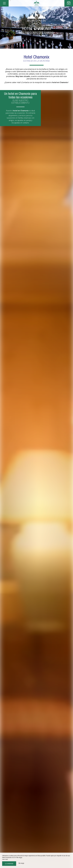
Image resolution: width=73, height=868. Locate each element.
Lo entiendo (9, 864)
